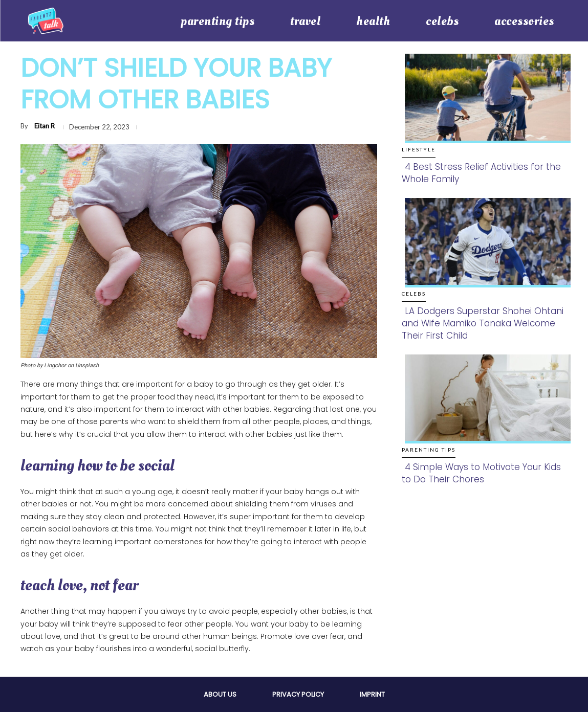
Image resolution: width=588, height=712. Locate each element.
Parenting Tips (429, 450)
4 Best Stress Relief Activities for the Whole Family (481, 173)
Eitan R (45, 126)
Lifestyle (419, 149)
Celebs (414, 294)
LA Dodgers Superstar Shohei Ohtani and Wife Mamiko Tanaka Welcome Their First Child (483, 323)
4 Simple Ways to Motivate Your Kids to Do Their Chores (481, 473)
